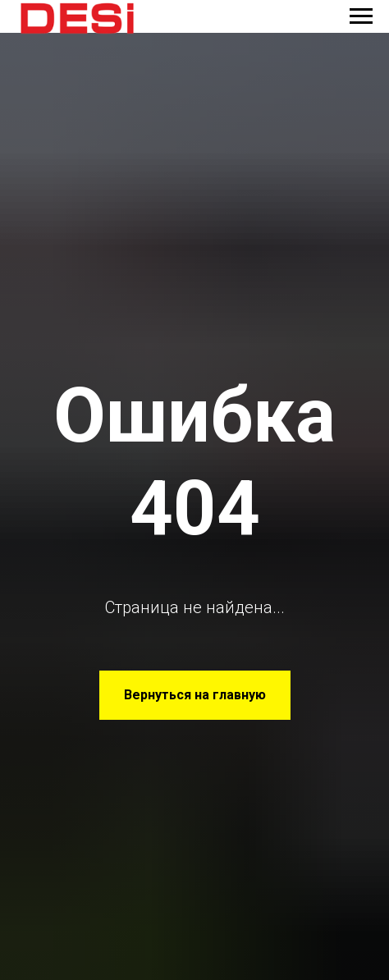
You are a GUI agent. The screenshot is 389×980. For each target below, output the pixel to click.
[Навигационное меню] (361, 16)
